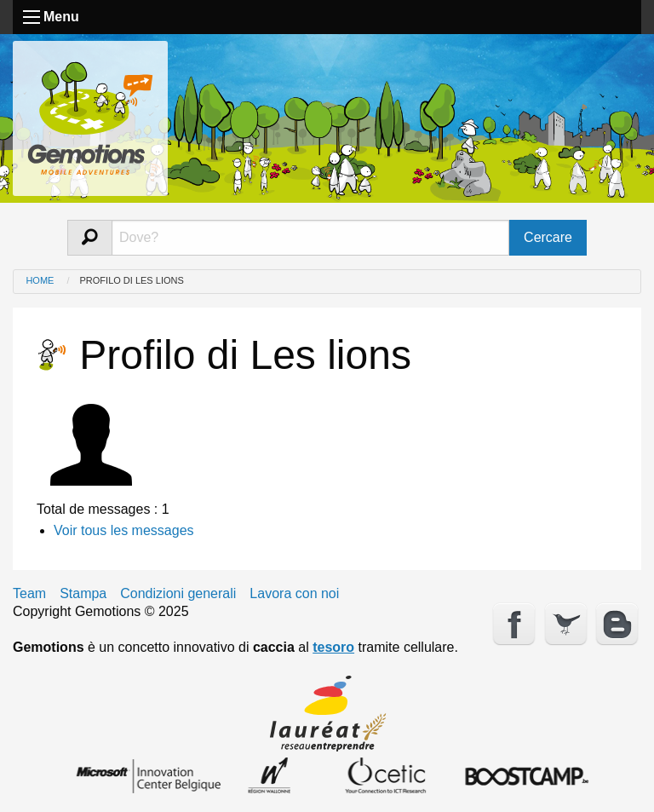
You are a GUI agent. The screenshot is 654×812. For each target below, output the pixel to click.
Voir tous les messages (124, 530)
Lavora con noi (294, 594)
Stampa (83, 594)
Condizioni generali (178, 594)
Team (29, 594)
